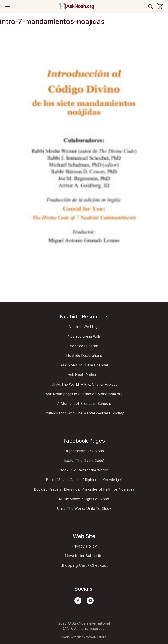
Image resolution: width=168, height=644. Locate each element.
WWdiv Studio (96, 637)
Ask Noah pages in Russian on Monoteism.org (84, 394)
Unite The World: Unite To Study (84, 508)
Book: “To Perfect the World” (84, 470)
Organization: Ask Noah (84, 451)
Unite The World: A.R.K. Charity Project (84, 384)
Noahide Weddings (84, 327)
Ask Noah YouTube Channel (84, 365)
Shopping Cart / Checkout (84, 565)
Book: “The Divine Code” (84, 460)
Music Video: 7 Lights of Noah (84, 499)
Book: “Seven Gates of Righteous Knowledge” (84, 480)
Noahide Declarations (84, 355)
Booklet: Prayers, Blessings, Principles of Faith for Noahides (84, 489)
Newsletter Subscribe (84, 556)
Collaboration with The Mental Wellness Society (84, 413)
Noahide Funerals (84, 346)
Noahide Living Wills (84, 336)
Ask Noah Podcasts (84, 375)
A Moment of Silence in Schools (84, 404)
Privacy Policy (84, 546)
